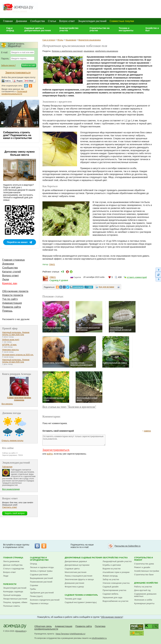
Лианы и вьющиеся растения (79, 576)
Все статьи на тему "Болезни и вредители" (69, 407)
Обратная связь (43, 626)
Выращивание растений (41, 578)
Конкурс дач (10, 283)
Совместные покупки (122, 21)
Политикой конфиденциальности (14, 93)
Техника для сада (73, 599)
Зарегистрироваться (56, 450)
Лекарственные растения (15, 599)
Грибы (33, 589)
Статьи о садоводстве (14, 569)
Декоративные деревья (76, 561)
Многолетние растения (76, 572)
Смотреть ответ (10, 507)
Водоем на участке (112, 569)
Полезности (10, 584)
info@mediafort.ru (99, 638)
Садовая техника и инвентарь (81, 595)
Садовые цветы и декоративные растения (38, 29)
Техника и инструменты (126, 29)
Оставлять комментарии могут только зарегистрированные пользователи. (74, 440)
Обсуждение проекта (15, 291)
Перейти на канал (17, 242)
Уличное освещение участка (116, 583)
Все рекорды (7, 404)
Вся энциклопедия (11, 489)
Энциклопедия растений (92, 21)
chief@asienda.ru (77, 634)
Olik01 (52, 264)
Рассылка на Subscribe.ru (127, 546)
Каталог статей (11, 272)
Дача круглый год (142, 590)
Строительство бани (144, 575)
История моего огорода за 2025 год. (18, 355)
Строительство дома (144, 564)
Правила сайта (11, 307)
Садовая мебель (111, 594)
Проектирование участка (114, 590)
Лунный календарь (12, 595)
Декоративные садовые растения (83, 558)
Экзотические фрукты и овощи (79, 579)
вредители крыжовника (107, 51)
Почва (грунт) (36, 596)
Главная (8, 21)
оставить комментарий (137, 277)
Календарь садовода (13, 591)
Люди (6, 279)
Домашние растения (75, 583)
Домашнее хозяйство (146, 583)
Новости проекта (13, 295)
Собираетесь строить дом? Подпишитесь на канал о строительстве (17, 135)
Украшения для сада (112, 597)
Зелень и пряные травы (41, 571)
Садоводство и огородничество (39, 559)
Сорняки (34, 585)
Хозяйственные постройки (147, 571)
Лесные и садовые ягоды (42, 567)
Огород (33, 564)
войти (50, 454)
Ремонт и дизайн (142, 567)
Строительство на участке (100, 29)
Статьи (52, 21)
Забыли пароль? (8, 65)
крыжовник (89, 51)
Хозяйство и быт (152, 29)
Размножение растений (41, 582)
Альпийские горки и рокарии (116, 572)
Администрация (12, 303)
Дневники (21, 21)
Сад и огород (10, 29)
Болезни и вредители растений (45, 600)
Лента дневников (11, 561)
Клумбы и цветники (112, 565)
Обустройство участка (115, 558)
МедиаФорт (21, 631)
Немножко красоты (10, 350)
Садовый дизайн (111, 587)
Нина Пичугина (62, 634)
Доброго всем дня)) (11, 340)
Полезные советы (12, 606)
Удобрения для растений (42, 593)
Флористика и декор (74, 587)
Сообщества (37, 21)
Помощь (7, 311)
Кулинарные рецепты (144, 603)
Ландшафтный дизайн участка (117, 561)
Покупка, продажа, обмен (15, 602)
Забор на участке (111, 579)
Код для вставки (106, 287)
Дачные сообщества (13, 565)
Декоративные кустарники (77, 565)
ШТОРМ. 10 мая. (10, 345)
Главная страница (13, 260)
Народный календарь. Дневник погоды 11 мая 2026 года (16, 334)
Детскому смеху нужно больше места (20, 153)
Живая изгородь (110, 576)
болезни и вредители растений (67, 51)
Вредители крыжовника (90, 40)
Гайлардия (7, 467)
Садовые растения (39, 575)
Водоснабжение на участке (116, 601)
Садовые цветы (72, 569)
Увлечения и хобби (143, 600)
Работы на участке (143, 587)
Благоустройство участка (69, 29)
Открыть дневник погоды (12, 441)
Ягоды (60, 40)
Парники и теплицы (39, 603)
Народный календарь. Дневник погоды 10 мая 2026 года (16, 361)
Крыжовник (71, 40)
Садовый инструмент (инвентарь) (81, 602)
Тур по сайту (10, 299)
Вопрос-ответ (67, 21)
